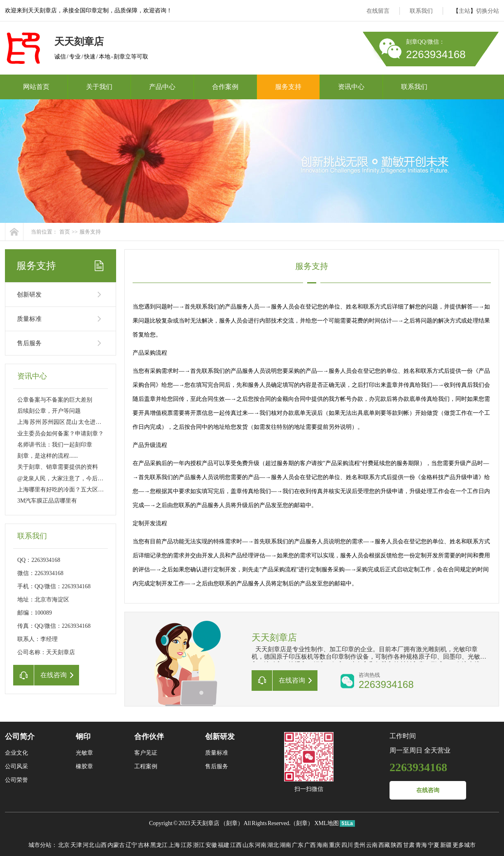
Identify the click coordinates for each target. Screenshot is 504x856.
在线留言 (378, 11)
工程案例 (146, 766)
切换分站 (488, 11)
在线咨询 (428, 790)
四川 (347, 845)
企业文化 (16, 753)
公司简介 (20, 737)
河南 (261, 845)
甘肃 (409, 845)
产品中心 (162, 87)
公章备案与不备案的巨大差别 (55, 400)
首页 (65, 232)
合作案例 (225, 87)
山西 (101, 845)
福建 (224, 845)
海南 (322, 845)
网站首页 (36, 87)
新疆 (446, 845)
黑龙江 (159, 845)
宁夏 (434, 845)
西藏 (384, 845)
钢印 (83, 737)
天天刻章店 (205, 823)
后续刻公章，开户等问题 (49, 411)
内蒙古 (116, 845)
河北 (89, 845)
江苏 (187, 845)
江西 (236, 845)
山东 (248, 845)
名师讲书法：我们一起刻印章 (55, 445)
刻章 (232, 823)
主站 (464, 11)
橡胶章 (84, 766)
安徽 (211, 845)
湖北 (273, 845)
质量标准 (29, 319)
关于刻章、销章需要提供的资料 (58, 467)
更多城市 (464, 845)
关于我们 (99, 87)
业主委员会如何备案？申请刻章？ (61, 434)
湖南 (285, 845)
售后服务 (29, 343)
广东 (298, 845)
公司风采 (16, 766)
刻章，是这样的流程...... (48, 456)
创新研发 (29, 295)
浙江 (199, 845)
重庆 (335, 845)
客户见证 (146, 753)
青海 (421, 845)
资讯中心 (351, 87)
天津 (76, 845)
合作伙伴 (149, 737)
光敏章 (84, 753)
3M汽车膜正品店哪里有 (47, 501)
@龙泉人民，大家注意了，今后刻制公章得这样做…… (86, 478)
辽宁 (131, 845)
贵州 (359, 845)
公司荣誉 (16, 780)
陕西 (397, 845)
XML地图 (326, 823)
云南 (372, 845)
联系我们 (421, 11)
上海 (174, 845)
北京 (64, 845)
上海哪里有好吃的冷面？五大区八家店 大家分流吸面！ (87, 490)
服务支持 (288, 87)
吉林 (144, 845)
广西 (310, 845)
